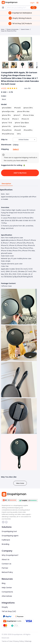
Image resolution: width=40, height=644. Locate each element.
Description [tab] (6, 184)
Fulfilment (6, 540)
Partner (5, 568)
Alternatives (7, 596)
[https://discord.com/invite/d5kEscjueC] (6, 522)
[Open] (35, 140)
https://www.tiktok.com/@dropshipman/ (3, 522)
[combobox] (22, 140)
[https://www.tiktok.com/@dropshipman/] (3, 522)
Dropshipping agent (10, 536)
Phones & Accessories (13, 29)
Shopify (5, 607)
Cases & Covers (25, 29)
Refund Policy (7, 572)
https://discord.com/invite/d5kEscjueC (6, 522)
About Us (5, 559)
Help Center (7, 588)
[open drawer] (37, 3)
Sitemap (28, 641)
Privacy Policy (19, 641)
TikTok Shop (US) (9, 611)
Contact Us (6, 564)
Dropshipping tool (9, 531)
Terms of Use (7, 641)
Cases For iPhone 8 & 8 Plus (9, 31)
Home (3, 29)
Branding (5, 544)
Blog (4, 583)
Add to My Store (20, 173)
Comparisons (7, 592)
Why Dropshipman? (10, 555)
